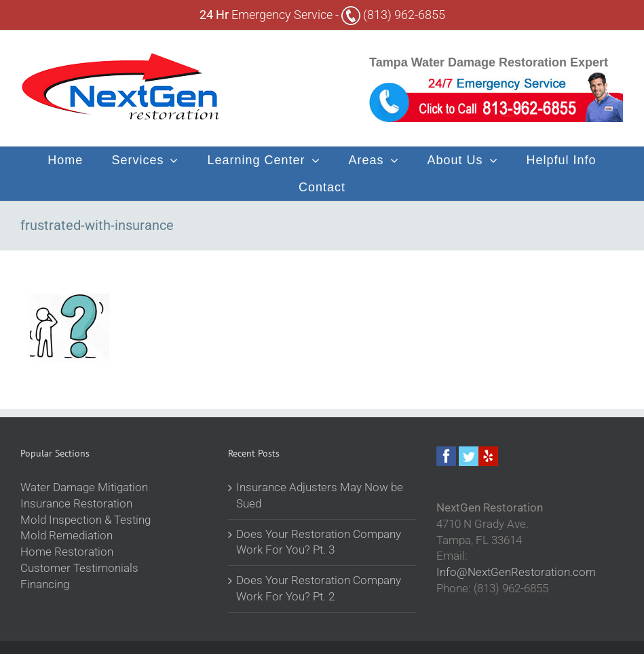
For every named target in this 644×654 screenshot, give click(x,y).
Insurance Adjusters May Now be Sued (320, 495)
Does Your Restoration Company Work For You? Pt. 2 (319, 588)
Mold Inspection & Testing (86, 520)
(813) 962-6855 (393, 15)
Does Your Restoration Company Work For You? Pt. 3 (319, 542)
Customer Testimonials (79, 568)
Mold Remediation (67, 535)
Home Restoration (67, 552)
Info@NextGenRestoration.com (516, 572)
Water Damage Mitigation (84, 487)
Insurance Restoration (76, 503)
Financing (45, 584)
